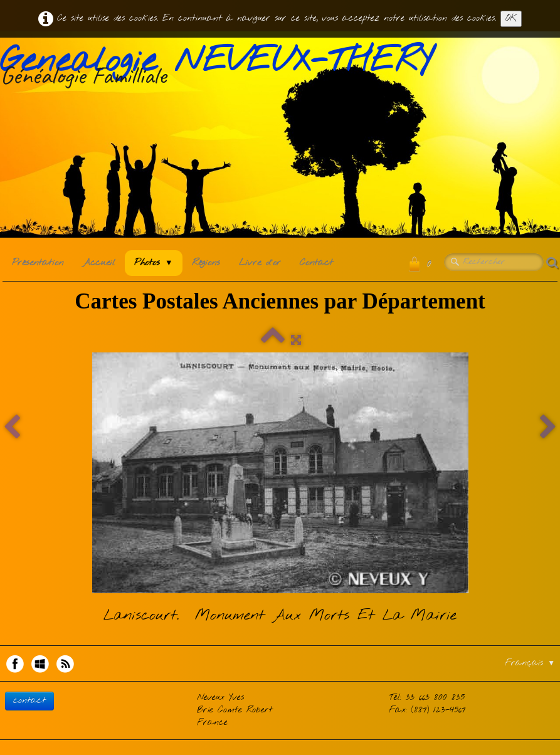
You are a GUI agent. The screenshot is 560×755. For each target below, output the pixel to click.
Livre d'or (260, 263)
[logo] (221, 68)
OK (511, 18)
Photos (154, 263)
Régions (206, 263)
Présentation (38, 263)
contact (29, 701)
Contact (316, 263)
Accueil (99, 263)
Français (530, 663)
